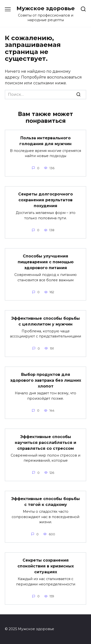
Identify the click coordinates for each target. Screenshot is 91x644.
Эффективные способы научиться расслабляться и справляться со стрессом (45, 442)
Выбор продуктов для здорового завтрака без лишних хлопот (46, 380)
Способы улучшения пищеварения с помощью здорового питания (46, 262)
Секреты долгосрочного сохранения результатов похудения (45, 200)
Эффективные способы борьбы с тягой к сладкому (45, 502)
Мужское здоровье (46, 8)
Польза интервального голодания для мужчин (45, 141)
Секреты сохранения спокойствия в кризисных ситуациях (46, 566)
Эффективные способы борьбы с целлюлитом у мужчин (45, 321)
